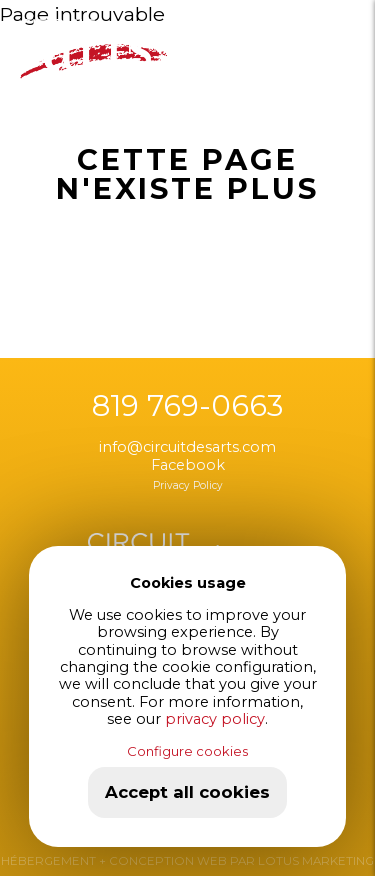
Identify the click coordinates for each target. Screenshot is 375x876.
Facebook (188, 465)
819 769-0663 (187, 406)
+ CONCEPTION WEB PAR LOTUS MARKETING (235, 861)
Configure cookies (187, 751)
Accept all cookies (187, 792)
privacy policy (215, 719)
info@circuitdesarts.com (187, 447)
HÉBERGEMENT (48, 861)
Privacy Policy (188, 485)
